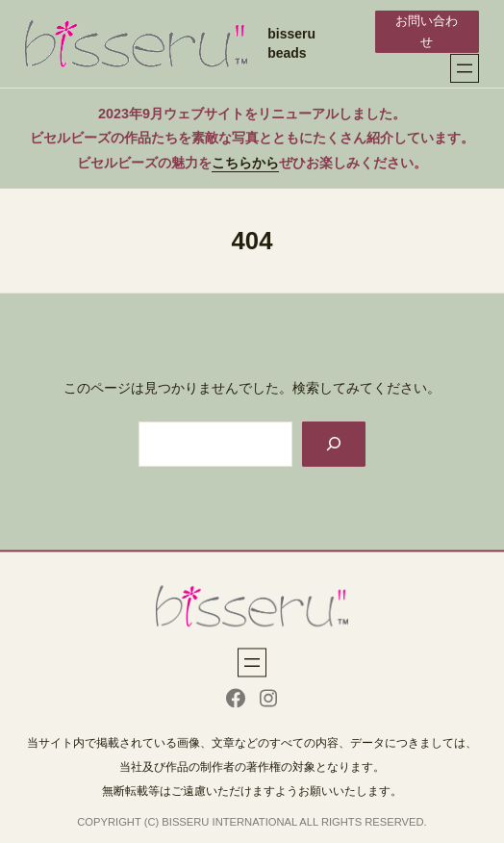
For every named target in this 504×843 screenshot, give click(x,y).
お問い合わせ (427, 31)
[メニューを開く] (465, 68)
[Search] (334, 444)
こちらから (245, 163)
